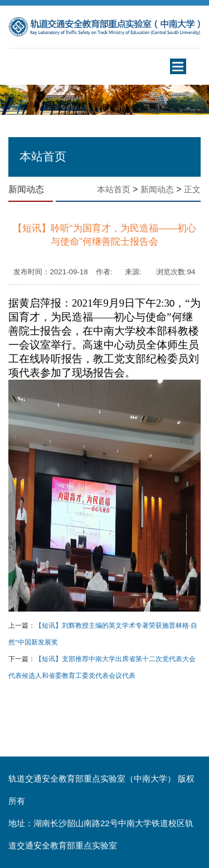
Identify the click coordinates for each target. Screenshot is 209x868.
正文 (192, 190)
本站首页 (114, 190)
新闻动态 (157, 190)
